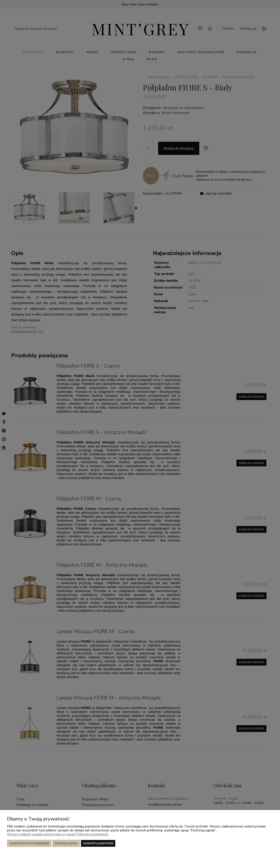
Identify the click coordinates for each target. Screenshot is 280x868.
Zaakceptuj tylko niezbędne (29, 843)
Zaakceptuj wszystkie (98, 843)
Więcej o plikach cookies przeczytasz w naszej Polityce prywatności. (58, 834)
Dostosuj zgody (66, 843)
